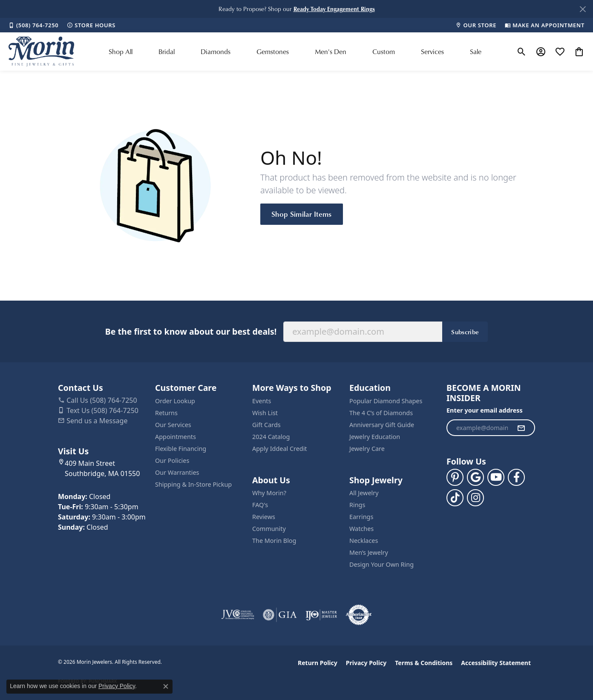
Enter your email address (485, 410)
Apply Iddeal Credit (280, 449)
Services (432, 52)
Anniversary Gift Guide (382, 425)
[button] (334, 9)
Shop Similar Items (302, 214)
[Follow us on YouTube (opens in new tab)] (496, 477)
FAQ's (260, 505)
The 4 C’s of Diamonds (381, 413)
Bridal (167, 52)
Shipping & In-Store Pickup (193, 484)
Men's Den (331, 52)
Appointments (176, 437)
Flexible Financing (181, 449)
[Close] (583, 9)
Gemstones (273, 52)
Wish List (265, 413)
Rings (357, 505)
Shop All (121, 52)
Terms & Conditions (424, 663)
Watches (361, 529)
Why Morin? (269, 493)
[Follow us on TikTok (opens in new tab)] (455, 498)
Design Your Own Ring (381, 564)
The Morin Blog (274, 541)
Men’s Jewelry (369, 552)
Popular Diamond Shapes (386, 401)
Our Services (173, 425)
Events (262, 401)
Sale (476, 52)
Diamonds (216, 52)
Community (269, 529)
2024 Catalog (271, 437)
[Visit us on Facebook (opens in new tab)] (516, 477)
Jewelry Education (375, 437)
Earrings (361, 517)
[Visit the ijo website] (321, 615)
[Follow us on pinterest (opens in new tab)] (455, 477)
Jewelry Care (367, 449)
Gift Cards (266, 425)
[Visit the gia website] (280, 615)
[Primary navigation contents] (295, 52)
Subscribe (465, 332)
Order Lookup (175, 401)
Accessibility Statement (496, 663)
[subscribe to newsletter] (521, 428)
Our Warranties (177, 472)
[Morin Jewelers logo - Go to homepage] (41, 52)
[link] (33, 25)
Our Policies (172, 460)
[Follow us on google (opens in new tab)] (475, 477)
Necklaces (364, 541)
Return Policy (318, 663)
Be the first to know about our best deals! (191, 331)
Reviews (264, 517)
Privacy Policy (366, 663)
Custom (384, 52)
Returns (166, 413)
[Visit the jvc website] (238, 615)
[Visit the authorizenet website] (359, 615)
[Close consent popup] (166, 686)
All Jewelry (364, 493)
